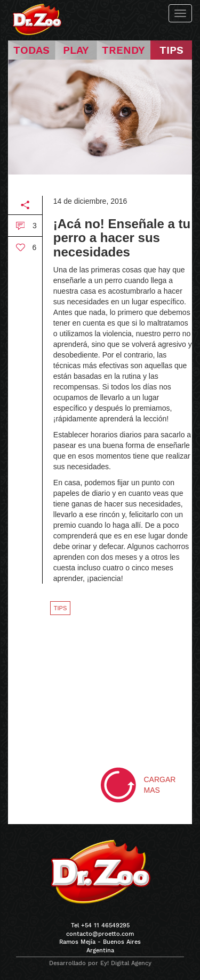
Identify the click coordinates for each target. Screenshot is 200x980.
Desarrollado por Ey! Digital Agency (100, 963)
